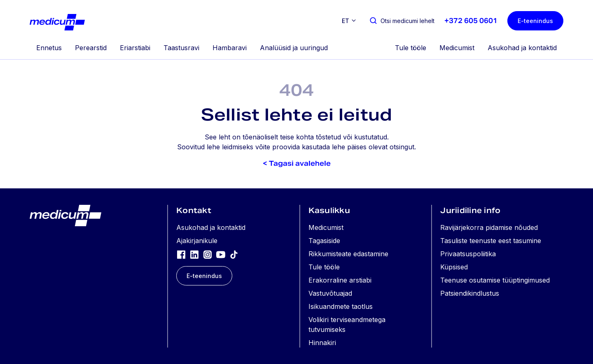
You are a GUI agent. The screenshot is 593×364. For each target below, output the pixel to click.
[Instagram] (208, 254)
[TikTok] (234, 254)
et (346, 21)
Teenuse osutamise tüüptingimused (495, 280)
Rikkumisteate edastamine (348, 254)
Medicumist (457, 48)
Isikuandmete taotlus (341, 306)
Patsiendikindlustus (470, 293)
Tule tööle (411, 48)
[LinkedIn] (194, 254)
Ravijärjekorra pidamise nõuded (489, 227)
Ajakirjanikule (197, 241)
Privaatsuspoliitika (468, 254)
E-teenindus (535, 21)
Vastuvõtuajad (330, 293)
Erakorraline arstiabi (340, 280)
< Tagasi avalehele (297, 163)
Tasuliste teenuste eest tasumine (491, 241)
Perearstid (91, 48)
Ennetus (49, 48)
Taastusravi (181, 48)
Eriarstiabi (135, 48)
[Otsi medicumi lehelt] (402, 21)
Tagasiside (324, 241)
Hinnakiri (322, 343)
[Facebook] (181, 254)
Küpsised (454, 267)
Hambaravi (230, 48)
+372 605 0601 (471, 21)
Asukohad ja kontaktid (522, 48)
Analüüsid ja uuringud (294, 48)
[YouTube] (221, 254)
